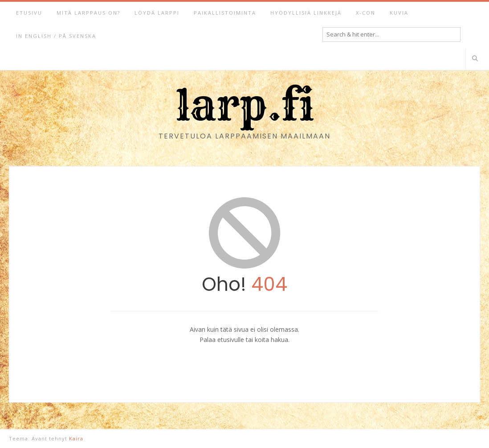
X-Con (366, 13)
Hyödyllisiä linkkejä (306, 13)
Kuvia (399, 13)
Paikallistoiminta (225, 13)
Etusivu (29, 13)
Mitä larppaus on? (88, 13)
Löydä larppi (157, 13)
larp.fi (245, 105)
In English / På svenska (56, 36)
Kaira (76, 438)
